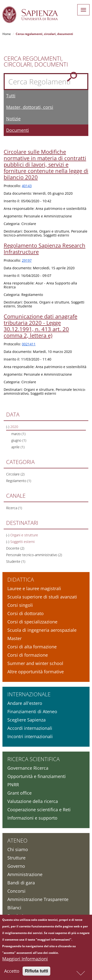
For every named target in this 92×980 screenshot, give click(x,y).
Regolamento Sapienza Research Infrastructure (45, 248)
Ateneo (17, 840)
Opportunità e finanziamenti (37, 776)
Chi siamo (18, 849)
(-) (8, 427)
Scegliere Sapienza (26, 720)
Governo (16, 866)
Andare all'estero (25, 703)
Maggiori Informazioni (25, 960)
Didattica (21, 579)
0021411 (29, 344)
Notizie (13, 119)
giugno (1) (19, 440)
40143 (27, 186)
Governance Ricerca (28, 768)
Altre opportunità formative (36, 672)
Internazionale (29, 694)
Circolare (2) (15, 474)
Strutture (16, 858)
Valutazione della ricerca (33, 801)
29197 (27, 260)
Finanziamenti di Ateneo (32, 711)
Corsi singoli (20, 605)
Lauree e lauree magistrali (34, 588)
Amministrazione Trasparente (38, 899)
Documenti (18, 130)
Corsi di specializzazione (32, 622)
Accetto (12, 973)
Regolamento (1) (19, 481)
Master (14, 638)
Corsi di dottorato (26, 613)
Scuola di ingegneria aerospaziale (42, 630)
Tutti (11, 96)
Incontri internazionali (30, 736)
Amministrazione (25, 874)
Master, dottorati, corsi (30, 107)
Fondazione (19, 916)
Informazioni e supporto (32, 818)
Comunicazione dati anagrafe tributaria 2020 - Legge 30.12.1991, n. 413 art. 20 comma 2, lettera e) (40, 326)
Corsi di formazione (28, 655)
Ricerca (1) (14, 508)
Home (7, 34)
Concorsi (16, 891)
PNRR (13, 785)
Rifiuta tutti (36, 973)
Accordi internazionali (30, 728)
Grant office (20, 793)
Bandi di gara (21, 883)
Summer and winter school (35, 663)
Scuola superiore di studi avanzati (42, 597)
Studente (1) (16, 561)
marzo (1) (18, 434)
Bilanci (14, 908)
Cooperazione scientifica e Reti (39, 810)
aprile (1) (18, 447)
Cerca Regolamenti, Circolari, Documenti (36, 61)
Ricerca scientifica (33, 759)
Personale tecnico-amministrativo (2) (34, 555)
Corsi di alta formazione (32, 647)
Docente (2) (15, 548)
